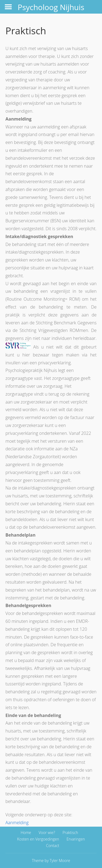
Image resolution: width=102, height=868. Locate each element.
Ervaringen (76, 839)
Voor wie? (47, 832)
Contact (53, 846)
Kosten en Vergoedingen (38, 839)
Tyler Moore (60, 861)
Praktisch (70, 832)
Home (26, 832)
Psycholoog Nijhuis (51, 7)
